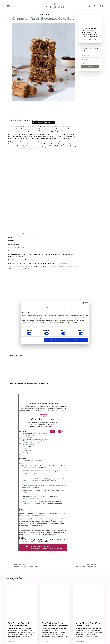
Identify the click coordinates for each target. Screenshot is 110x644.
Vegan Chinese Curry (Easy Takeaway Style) (88, 625)
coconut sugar (28, 437)
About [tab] (81, 308)
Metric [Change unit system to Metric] (52, 431)
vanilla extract (29, 454)
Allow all (77, 340)
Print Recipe (50, 123)
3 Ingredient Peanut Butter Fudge (59, 267)
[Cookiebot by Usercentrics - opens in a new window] (81, 303)
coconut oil (46, 146)
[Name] (90, 56)
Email (47, 419)
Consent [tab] (29, 308)
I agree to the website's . (89, 63)
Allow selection (55, 340)
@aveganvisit (62, 263)
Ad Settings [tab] (64, 308)
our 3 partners (31, 315)
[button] (41, 415)
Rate (53, 419)
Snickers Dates (33, 269)
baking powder (30, 445)
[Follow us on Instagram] (89, 6)
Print (34, 419)
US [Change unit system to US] (56, 431)
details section (76, 326)
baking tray (31, 468)
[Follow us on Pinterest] (98, 6)
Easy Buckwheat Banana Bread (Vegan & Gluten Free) (55, 625)
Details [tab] (46, 308)
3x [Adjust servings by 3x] (66, 431)
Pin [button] (40, 419)
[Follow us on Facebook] (92, 6)
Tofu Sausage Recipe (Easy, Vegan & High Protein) (21, 625)
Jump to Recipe (38, 123)
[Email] (90, 59)
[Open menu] (8, 6)
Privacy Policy (87, 64)
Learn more (34, 120)
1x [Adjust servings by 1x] (60, 431)
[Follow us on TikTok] (100, 6)
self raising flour (30, 441)
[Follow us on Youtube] (95, 6)
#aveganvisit (58, 548)
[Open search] (103, 6)
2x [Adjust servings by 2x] (63, 431)
